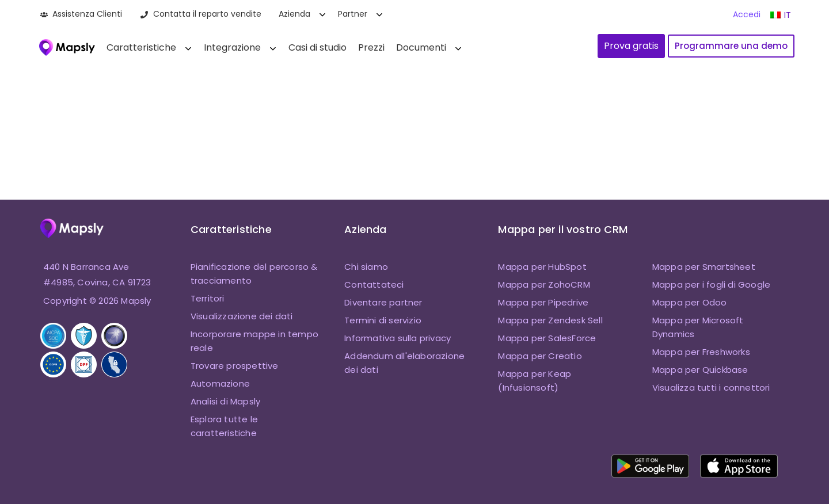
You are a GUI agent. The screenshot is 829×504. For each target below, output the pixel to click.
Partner (353, 14)
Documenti (421, 47)
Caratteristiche (141, 47)
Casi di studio (317, 47)
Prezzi (371, 47)
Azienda (294, 14)
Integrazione (232, 47)
